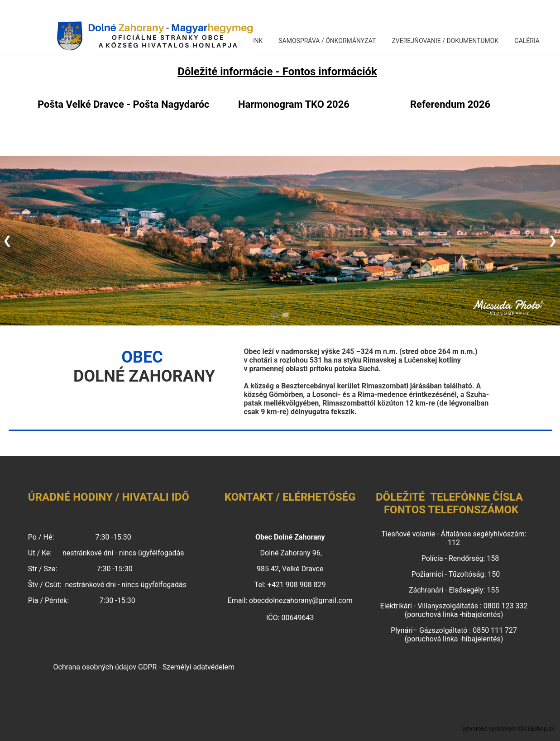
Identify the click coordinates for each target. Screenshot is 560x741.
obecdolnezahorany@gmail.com (301, 600)
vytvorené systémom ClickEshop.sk (508, 729)
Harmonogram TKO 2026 (294, 104)
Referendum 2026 (450, 104)
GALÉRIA (527, 41)
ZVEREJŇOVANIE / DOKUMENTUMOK (445, 41)
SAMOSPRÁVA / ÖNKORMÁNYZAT (327, 41)
